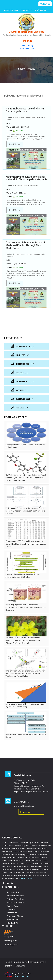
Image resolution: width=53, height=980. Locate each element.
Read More (15, 144)
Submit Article (13, 892)
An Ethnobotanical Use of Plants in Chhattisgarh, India (26, 110)
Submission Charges (16, 902)
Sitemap (8, 966)
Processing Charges (16, 916)
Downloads (12, 909)
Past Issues (12, 913)
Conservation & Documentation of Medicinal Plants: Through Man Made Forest (25, 245)
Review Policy (13, 906)
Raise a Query (13, 919)
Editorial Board (37, 962)
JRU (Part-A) (40, 10)
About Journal (11, 10)
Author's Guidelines (15, 899)
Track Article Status (15, 896)
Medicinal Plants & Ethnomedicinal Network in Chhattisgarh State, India (26, 178)
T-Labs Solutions (21, 976)
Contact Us (26, 10)
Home (8, 962)
